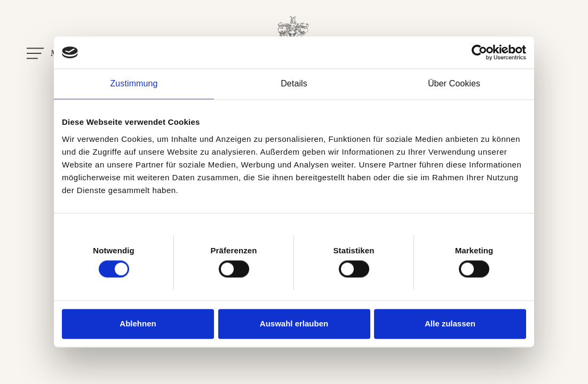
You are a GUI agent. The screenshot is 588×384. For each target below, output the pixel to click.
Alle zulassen (450, 323)
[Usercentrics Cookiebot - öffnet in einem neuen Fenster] (479, 52)
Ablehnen (138, 323)
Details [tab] (294, 83)
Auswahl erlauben (294, 323)
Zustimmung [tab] (134, 83)
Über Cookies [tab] (454, 83)
